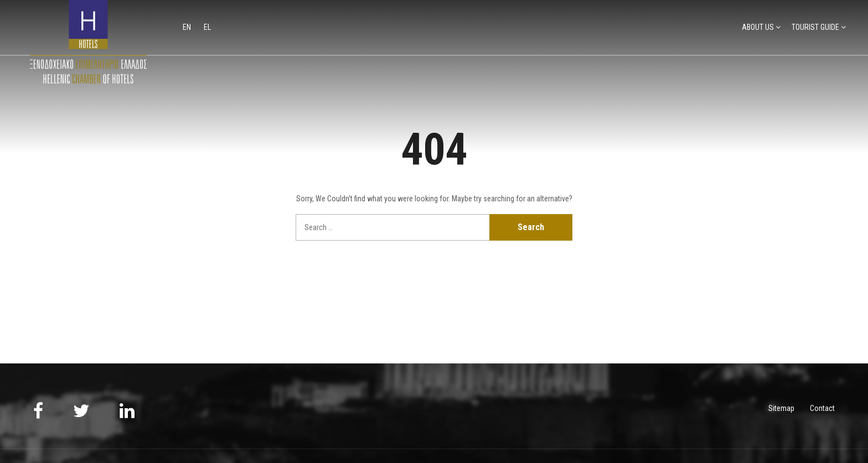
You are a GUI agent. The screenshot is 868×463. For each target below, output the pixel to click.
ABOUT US (758, 27)
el (207, 27)
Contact (822, 408)
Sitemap (781, 408)
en (188, 27)
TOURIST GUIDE (815, 27)
